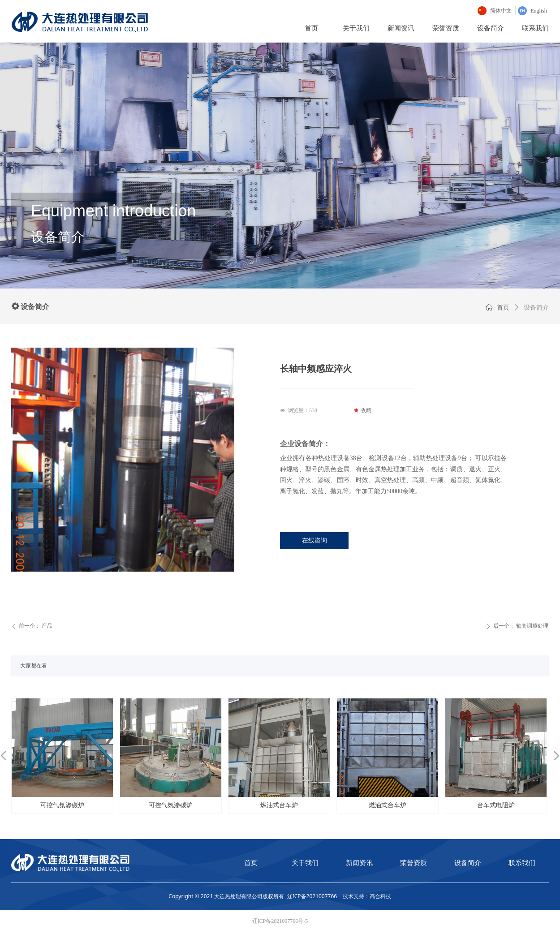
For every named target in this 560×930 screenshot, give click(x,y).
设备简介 (536, 308)
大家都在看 (34, 666)
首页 (503, 308)
